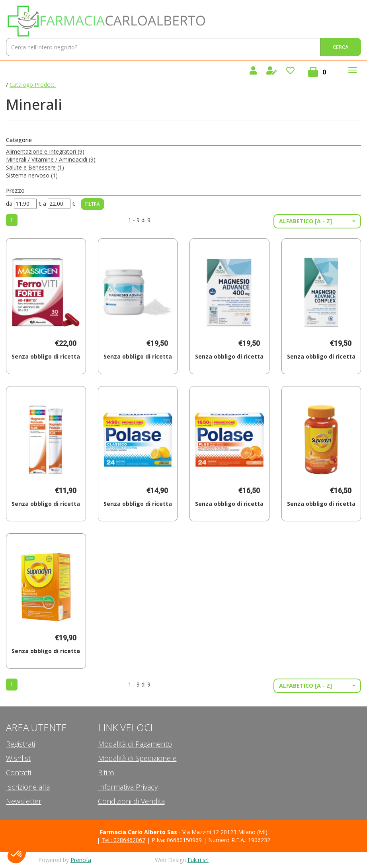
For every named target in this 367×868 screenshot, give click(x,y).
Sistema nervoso (32, 175)
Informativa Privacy (128, 787)
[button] (317, 221)
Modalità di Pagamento (135, 744)
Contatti (19, 772)
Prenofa (81, 860)
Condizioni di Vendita (131, 801)
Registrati (20, 744)
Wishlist (18, 758)
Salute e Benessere (35, 167)
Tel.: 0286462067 (123, 840)
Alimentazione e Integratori (45, 151)
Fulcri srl (198, 860)
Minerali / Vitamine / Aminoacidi (51, 159)
